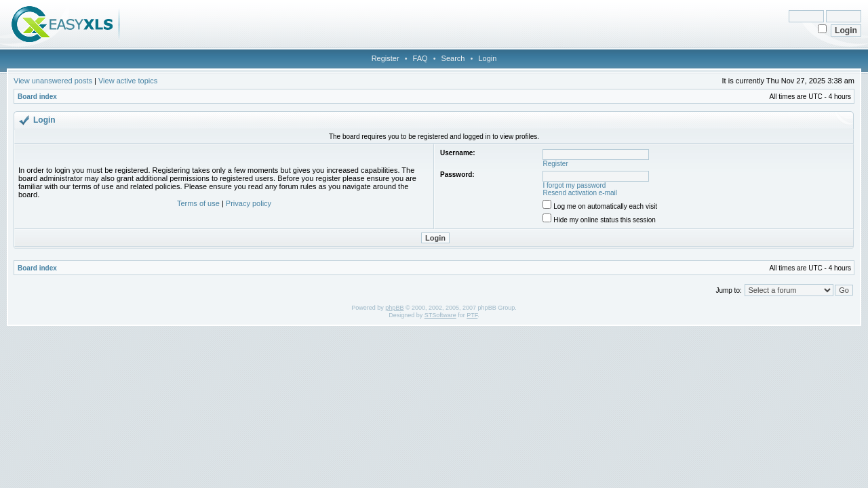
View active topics (128, 81)
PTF (472, 315)
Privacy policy (249, 203)
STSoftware (440, 315)
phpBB (394, 308)
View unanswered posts (53, 81)
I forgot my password (575, 185)
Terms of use (198, 203)
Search (453, 58)
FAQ (420, 58)
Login (487, 58)
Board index (37, 97)
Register (386, 58)
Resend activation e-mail (580, 193)
